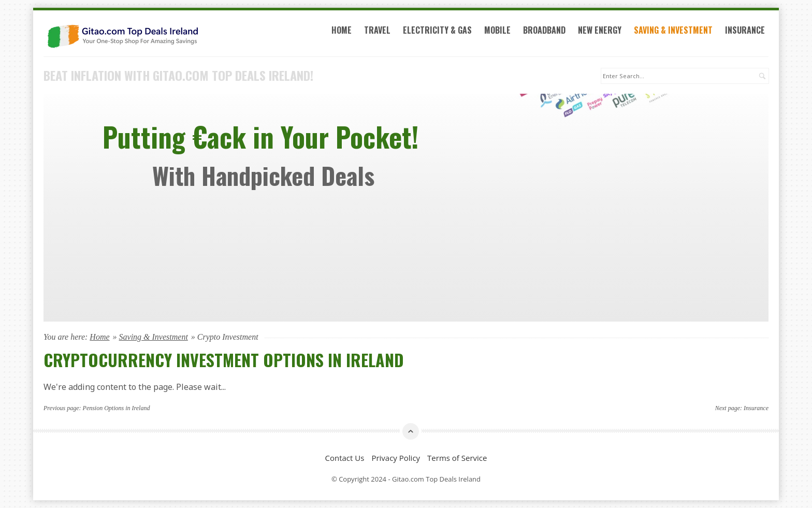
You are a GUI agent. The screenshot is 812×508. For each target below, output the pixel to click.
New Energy (600, 30)
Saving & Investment (673, 30)
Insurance (745, 30)
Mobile (497, 30)
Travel (377, 30)
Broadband (544, 30)
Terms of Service (457, 458)
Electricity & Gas (437, 30)
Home (342, 30)
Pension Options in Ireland (117, 408)
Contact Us (345, 458)
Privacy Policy (396, 458)
